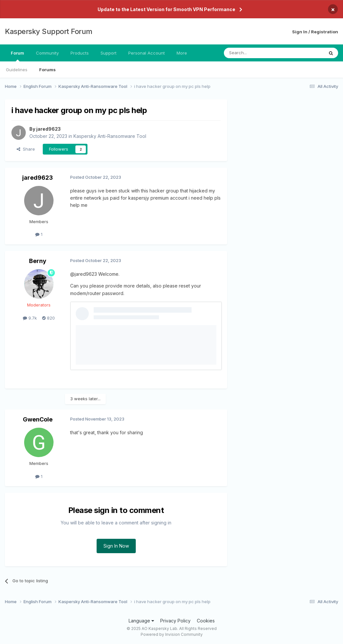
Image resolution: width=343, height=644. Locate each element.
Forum (17, 56)
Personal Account (147, 53)
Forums (47, 70)
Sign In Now (116, 546)
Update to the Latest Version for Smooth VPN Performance (166, 9)
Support (109, 53)
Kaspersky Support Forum (49, 31)
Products (80, 53)
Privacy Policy (175, 621)
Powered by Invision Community (172, 634)
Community (47, 53)
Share (26, 149)
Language (141, 621)
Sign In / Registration (315, 32)
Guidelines (17, 70)
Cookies (206, 621)
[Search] (257, 53)
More (182, 53)
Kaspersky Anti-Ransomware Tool (110, 136)
